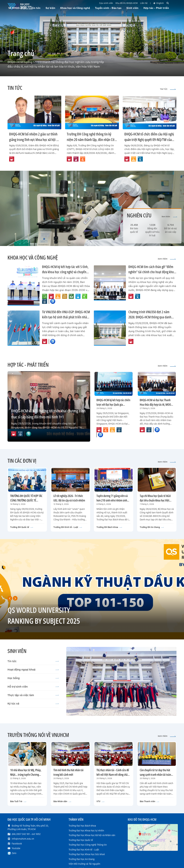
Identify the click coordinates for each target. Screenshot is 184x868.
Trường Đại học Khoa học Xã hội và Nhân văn (92, 835)
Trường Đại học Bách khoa (82, 826)
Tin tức (33, 661)
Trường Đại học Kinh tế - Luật (84, 850)
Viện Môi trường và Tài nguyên (84, 864)
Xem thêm (169, 217)
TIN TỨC (168, 89)
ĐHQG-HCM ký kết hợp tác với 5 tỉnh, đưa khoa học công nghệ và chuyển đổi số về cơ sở (65, 272)
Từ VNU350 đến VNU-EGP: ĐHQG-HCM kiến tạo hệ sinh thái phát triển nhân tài (66, 317)
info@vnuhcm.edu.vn (23, 839)
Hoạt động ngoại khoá (33, 670)
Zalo (14, 853)
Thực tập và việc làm (33, 695)
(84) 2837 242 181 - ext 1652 (26, 834)
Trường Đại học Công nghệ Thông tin (88, 845)
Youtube (16, 848)
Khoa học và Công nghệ (75, 8)
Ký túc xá (33, 703)
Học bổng (33, 678)
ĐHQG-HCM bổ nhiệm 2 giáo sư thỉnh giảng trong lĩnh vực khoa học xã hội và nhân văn (34, 139)
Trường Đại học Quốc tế (81, 840)
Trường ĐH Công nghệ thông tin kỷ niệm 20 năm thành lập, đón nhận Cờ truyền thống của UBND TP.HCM (91, 139)
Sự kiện (50, 8)
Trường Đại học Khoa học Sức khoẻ (87, 854)
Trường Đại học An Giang (82, 859)
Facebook (17, 844)
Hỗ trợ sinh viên (33, 687)
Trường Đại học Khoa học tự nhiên (86, 831)
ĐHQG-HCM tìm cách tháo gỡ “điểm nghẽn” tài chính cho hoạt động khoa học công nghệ (152, 272)
